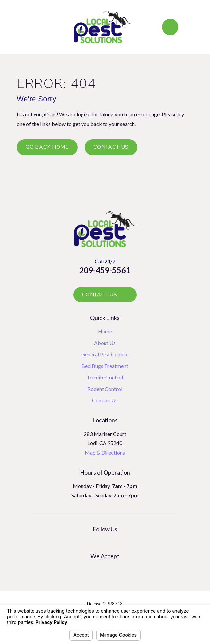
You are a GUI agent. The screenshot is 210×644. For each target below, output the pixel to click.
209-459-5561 (105, 270)
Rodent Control (105, 389)
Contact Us (111, 147)
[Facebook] (112, 541)
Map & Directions (105, 453)
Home (105, 331)
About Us (105, 343)
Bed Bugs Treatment (105, 366)
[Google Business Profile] (98, 541)
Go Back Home (47, 147)
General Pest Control (105, 354)
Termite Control (105, 377)
